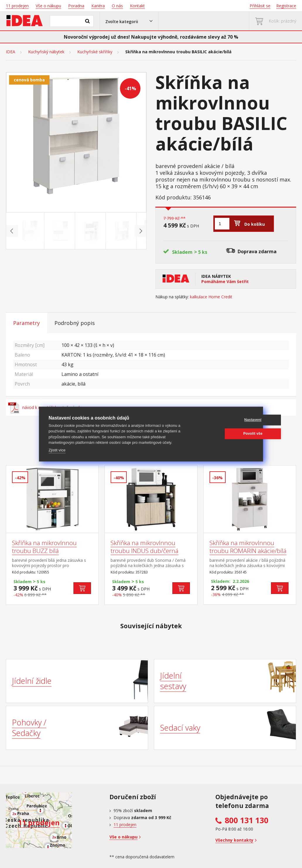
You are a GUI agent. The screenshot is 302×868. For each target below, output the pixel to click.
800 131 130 (247, 820)
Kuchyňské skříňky (95, 52)
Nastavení (225, 420)
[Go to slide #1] (30, 231)
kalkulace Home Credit (211, 297)
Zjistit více (57, 450)
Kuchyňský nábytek (46, 52)
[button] (129, 21)
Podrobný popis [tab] (75, 323)
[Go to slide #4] (122, 231)
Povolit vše (225, 434)
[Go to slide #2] (61, 231)
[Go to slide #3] (92, 231)
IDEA (11, 52)
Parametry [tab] (26, 323)
